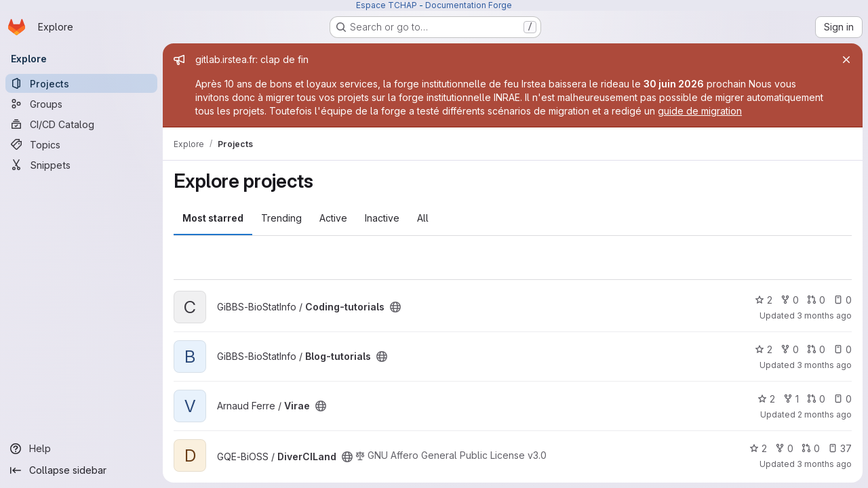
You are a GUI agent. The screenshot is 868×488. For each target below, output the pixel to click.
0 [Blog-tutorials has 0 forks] (790, 349)
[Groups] (81, 104)
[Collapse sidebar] (81, 470)
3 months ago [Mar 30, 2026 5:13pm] (824, 365)
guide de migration (700, 111)
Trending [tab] (281, 218)
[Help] (81, 449)
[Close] (846, 60)
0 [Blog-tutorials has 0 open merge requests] (816, 349)
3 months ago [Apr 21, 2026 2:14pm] (824, 316)
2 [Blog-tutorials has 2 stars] (764, 349)
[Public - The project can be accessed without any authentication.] (395, 307)
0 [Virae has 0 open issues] (843, 399)
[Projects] (81, 83)
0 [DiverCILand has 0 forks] (784, 448)
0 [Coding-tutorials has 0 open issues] (843, 300)
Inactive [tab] (382, 218)
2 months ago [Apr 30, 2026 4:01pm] (825, 414)
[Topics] (81, 144)
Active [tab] (333, 218)
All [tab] (423, 218)
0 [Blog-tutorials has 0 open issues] (843, 349)
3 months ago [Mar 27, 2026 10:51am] (824, 464)
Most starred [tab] (213, 218)
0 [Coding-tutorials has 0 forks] (790, 300)
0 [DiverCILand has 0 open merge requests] (811, 448)
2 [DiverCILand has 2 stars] (758, 448)
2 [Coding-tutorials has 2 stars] (764, 300)
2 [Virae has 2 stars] (766, 399)
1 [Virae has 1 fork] (791, 399)
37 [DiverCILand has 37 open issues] (840, 448)
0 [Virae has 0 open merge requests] (816, 399)
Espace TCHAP (387, 5)
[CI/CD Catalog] (81, 124)
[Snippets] (81, 165)
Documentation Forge (469, 5)
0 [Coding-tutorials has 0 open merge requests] (816, 300)
